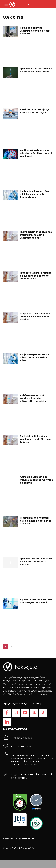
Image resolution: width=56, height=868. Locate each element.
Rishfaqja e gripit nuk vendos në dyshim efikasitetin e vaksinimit (34, 398)
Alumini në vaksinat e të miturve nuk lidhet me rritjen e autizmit (36, 480)
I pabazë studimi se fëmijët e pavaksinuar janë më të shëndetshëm (36, 276)
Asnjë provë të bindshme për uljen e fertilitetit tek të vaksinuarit (36, 153)
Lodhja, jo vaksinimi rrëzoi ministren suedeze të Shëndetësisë (35, 194)
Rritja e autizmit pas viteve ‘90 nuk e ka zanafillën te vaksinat (35, 317)
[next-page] (18, 646)
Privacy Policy (10, 848)
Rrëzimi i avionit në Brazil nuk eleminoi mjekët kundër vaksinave (36, 521)
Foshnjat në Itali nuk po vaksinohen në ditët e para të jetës (35, 439)
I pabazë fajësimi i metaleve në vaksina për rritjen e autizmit (36, 562)
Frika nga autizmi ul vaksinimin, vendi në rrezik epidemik (35, 31)
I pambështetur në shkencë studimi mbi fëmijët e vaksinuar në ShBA (36, 235)
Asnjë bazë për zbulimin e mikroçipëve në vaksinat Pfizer (35, 357)
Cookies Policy (28, 848)
